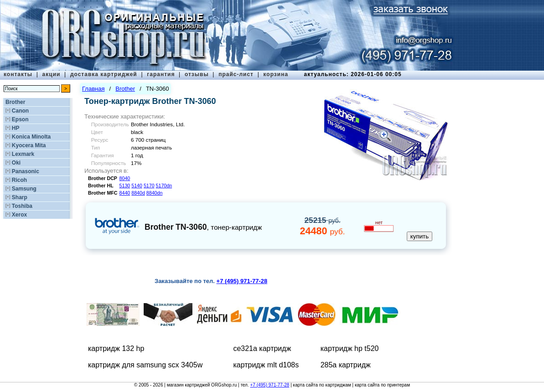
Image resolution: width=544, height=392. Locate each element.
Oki (16, 163)
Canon (20, 111)
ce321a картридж (262, 348)
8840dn (155, 193)
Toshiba (22, 206)
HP (16, 128)
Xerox (19, 215)
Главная (93, 89)
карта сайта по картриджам (322, 385)
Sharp (20, 197)
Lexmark (23, 154)
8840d (138, 193)
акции (52, 74)
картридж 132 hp (116, 348)
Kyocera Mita (29, 145)
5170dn (164, 186)
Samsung (24, 189)
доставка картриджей (104, 74)
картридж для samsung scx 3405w (145, 365)
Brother (15, 102)
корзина (276, 74)
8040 (125, 178)
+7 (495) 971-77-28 (269, 385)
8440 (125, 193)
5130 (125, 186)
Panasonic (26, 171)
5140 (137, 186)
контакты (18, 74)
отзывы (197, 74)
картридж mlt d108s (266, 365)
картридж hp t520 (350, 348)
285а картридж (346, 365)
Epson (20, 119)
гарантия (161, 74)
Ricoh (19, 180)
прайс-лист (236, 74)
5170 (149, 186)
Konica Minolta (31, 137)
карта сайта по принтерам (382, 385)
